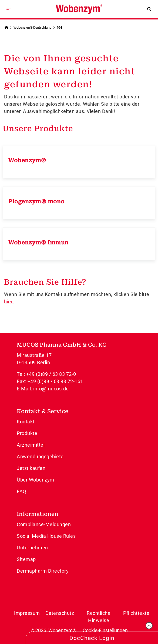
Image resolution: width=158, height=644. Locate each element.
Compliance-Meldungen (44, 524)
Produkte (27, 433)
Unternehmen (32, 548)
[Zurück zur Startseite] (6, 27)
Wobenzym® (27, 160)
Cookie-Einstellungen (105, 630)
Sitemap (26, 559)
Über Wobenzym (36, 480)
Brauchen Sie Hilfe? (45, 282)
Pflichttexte (136, 613)
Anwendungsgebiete (40, 457)
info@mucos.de (51, 389)
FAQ (21, 491)
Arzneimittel (31, 445)
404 (59, 28)
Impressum (27, 613)
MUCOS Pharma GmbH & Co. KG (62, 345)
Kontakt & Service (43, 411)
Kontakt (26, 422)
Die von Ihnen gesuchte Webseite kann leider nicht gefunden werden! (70, 71)
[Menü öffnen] (9, 9)
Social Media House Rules (46, 536)
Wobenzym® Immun (38, 243)
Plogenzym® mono (36, 201)
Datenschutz (60, 613)
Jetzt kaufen (31, 468)
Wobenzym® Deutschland (33, 28)
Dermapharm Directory (43, 571)
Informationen (38, 514)
